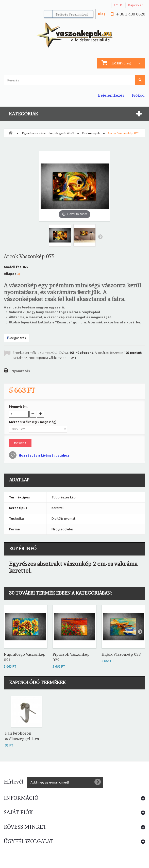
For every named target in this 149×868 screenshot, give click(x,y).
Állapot (10, 274)
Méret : (33, 422)
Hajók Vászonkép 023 (121, 654)
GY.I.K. (118, 5)
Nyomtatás (21, 371)
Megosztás (16, 338)
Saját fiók (18, 812)
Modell (10, 267)
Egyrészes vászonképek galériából (48, 133)
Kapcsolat (135, 5)
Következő (100, 236)
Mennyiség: (18, 406)
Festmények (91, 133)
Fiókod (138, 95)
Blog (102, 14)
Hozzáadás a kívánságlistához (44, 455)
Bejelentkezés (111, 95)
